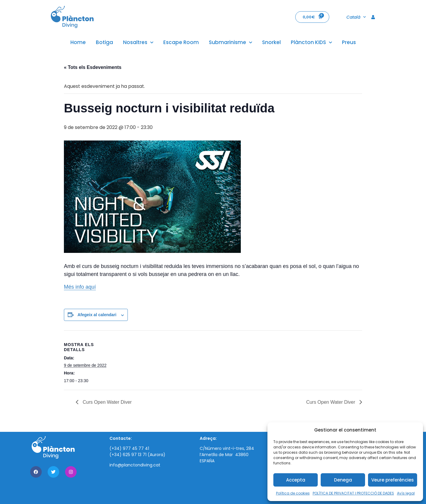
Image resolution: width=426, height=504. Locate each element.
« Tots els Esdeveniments (93, 67)
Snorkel (271, 42)
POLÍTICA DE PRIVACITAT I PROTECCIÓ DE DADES (353, 493)
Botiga (104, 42)
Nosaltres (138, 43)
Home (78, 42)
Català (356, 17)
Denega (343, 480)
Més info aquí (80, 287)
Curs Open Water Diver (106, 402)
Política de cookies (293, 493)
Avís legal (406, 493)
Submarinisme (230, 43)
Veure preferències (393, 480)
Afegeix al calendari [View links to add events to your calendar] (97, 315)
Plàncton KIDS (311, 43)
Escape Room (181, 42)
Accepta (296, 480)
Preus (349, 42)
